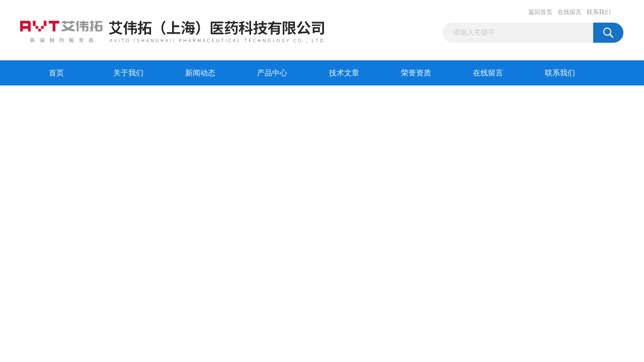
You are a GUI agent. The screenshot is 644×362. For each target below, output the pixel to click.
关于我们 (128, 73)
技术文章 (344, 73)
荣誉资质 (416, 73)
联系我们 (599, 12)
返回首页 (540, 12)
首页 (56, 73)
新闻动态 (200, 73)
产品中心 (272, 73)
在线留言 (570, 12)
